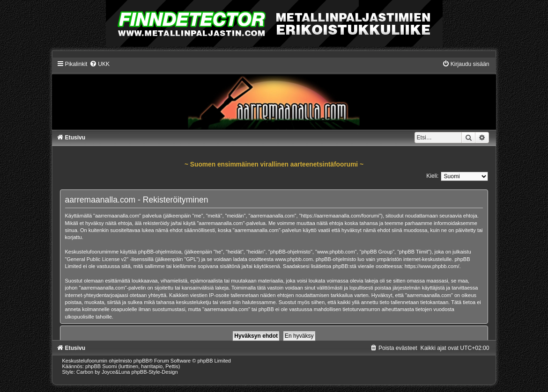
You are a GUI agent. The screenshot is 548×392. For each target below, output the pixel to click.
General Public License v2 (96, 259)
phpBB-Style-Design (155, 372)
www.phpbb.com (294, 259)
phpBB (141, 361)
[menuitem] (100, 64)
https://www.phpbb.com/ (432, 266)
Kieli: (432, 176)
